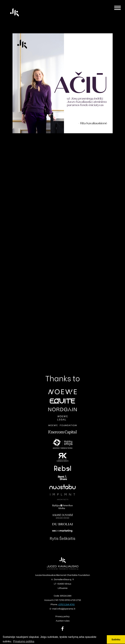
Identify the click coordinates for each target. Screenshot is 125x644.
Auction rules (63, 620)
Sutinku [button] (116, 640)
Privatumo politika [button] (24, 641)
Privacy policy (62, 616)
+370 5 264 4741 (66, 604)
